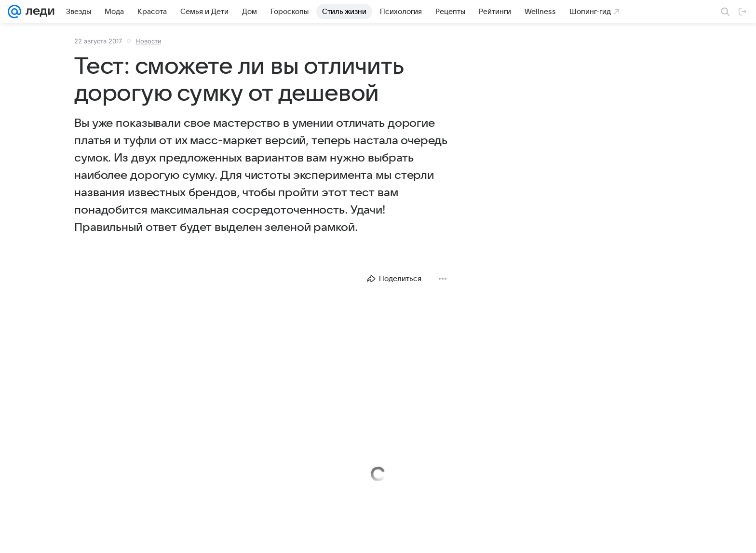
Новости (148, 41)
